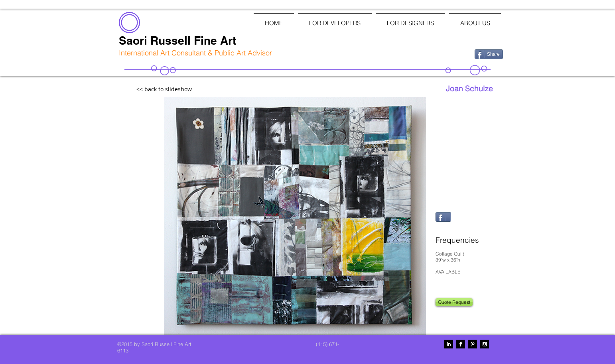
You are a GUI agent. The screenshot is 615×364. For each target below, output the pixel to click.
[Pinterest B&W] (473, 344)
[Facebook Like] (427, 53)
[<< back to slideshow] (181, 90)
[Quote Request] (454, 302)
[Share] (489, 54)
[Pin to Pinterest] (445, 228)
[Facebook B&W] (461, 344)
